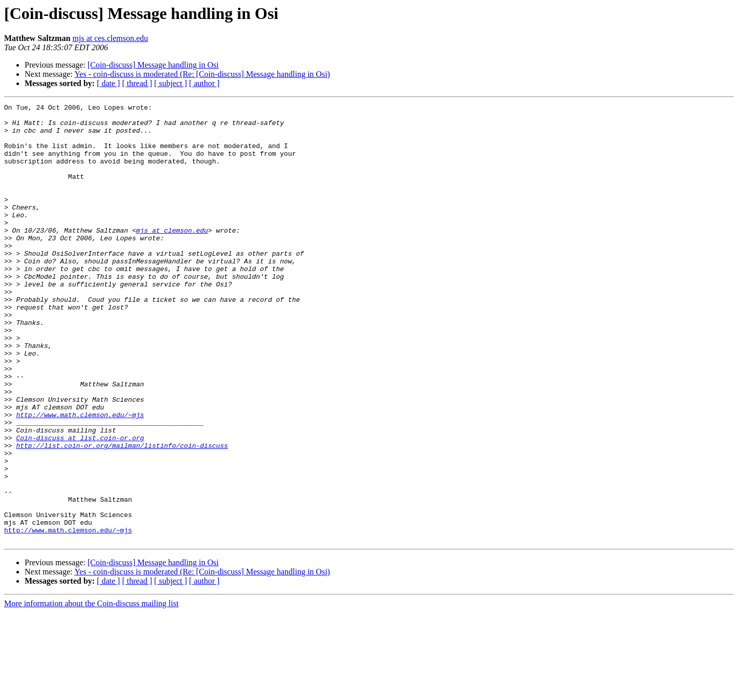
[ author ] (204, 83)
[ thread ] (137, 83)
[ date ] (108, 83)
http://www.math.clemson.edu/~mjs (80, 478)
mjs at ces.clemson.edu (110, 38)
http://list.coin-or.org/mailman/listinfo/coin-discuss (122, 514)
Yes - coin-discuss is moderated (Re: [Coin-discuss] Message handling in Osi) (202, 74)
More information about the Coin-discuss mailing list (91, 691)
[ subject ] (171, 83)
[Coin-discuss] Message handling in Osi (153, 65)
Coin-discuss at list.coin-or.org (80, 505)
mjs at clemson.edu (172, 256)
